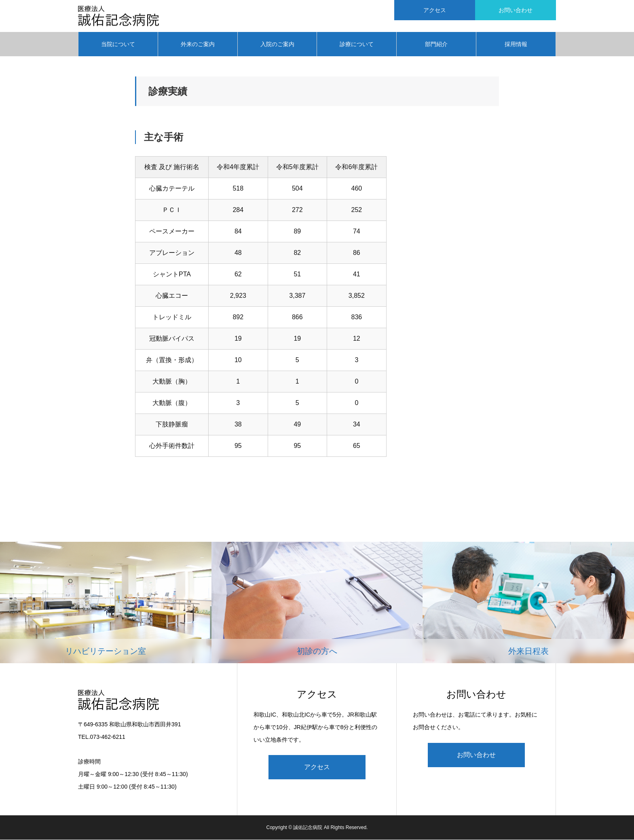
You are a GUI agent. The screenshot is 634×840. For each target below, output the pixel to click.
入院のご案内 (277, 45)
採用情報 (516, 45)
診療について (357, 45)
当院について (118, 45)
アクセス (317, 768)
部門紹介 (436, 45)
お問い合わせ (476, 755)
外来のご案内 (198, 45)
